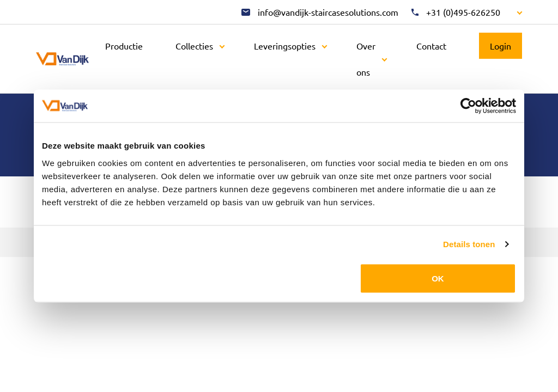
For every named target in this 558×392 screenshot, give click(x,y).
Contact (431, 46)
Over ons (366, 59)
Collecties (194, 46)
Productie (124, 46)
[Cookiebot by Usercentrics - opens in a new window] (468, 106)
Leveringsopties (285, 46)
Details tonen (469, 244)
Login (501, 46)
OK (438, 278)
